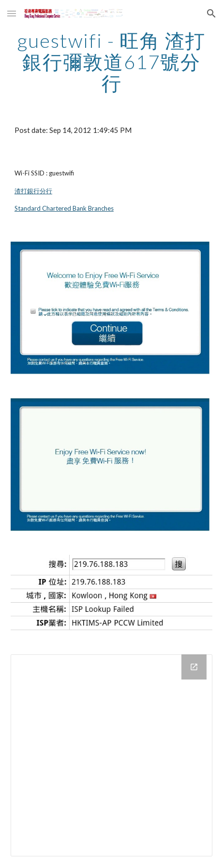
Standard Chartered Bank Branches (64, 208)
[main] (111, 62)
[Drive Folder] (111, 755)
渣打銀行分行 (33, 191)
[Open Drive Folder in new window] (194, 667)
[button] (12, 13)
